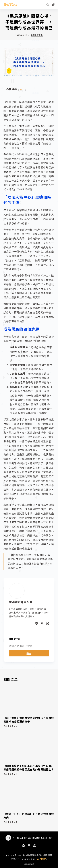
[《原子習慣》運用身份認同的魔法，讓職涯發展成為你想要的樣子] (29, 699)
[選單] (53, 5)
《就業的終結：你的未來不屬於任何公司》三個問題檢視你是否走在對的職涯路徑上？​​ (29, 768)
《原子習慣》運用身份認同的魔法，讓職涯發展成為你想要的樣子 (29, 720)
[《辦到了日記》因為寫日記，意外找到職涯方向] (29, 795)
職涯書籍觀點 (37, 35)
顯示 (22, 89)
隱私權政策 (29, 864)
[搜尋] (47, 5)
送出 (29, 653)
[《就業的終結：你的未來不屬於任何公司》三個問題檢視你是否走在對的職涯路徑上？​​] (29, 747)
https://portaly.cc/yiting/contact (33, 838)
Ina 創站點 (41, 859)
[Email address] (29, 646)
